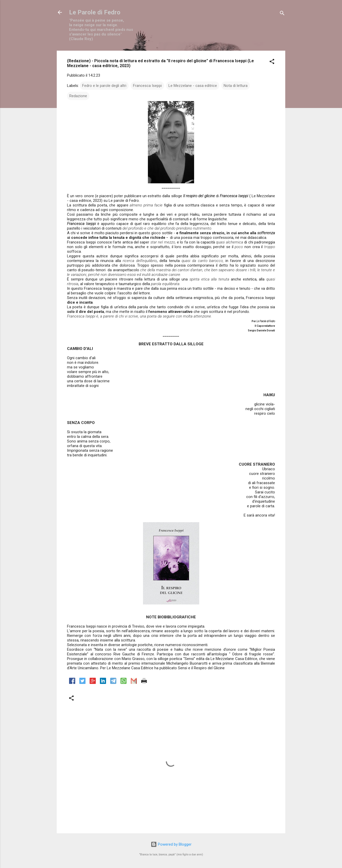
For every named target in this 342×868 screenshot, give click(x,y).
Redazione (78, 96)
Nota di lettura (236, 86)
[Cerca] (282, 14)
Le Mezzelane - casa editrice (193, 86)
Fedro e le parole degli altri (104, 86)
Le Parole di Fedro (95, 12)
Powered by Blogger (171, 844)
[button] (272, 62)
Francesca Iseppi (147, 86)
